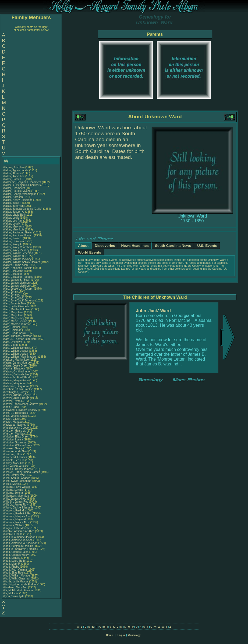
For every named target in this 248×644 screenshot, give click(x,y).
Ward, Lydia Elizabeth (16, 306)
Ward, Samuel (12, 327)
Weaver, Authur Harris (16, 398)
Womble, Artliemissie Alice (19, 531)
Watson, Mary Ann (14, 383)
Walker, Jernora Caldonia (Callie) (23, 209)
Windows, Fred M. (14, 510)
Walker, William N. (14, 256)
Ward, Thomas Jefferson (18, 336)
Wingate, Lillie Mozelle (16, 528)
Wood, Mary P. (12, 564)
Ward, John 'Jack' (13, 298)
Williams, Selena (13, 493)
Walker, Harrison (13, 197)
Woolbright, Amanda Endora (20, 584)
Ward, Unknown (13, 342)
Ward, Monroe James (16, 324)
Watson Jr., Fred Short (16, 377)
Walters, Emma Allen (15, 265)
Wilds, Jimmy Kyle (14, 475)
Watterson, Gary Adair (16, 386)
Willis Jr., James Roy (15, 505)
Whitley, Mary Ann (14, 463)
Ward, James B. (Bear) (17, 280)
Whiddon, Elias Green (16, 437)
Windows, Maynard (15, 519)
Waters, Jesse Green (16, 366)
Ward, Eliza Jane (13, 271)
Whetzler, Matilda (14, 434)
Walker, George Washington (20, 194)
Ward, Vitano (11, 345)
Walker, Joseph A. (14, 212)
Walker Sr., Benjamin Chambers (22, 182)
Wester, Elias (11, 419)
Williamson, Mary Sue (16, 496)
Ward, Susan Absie (14, 333)
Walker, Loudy (12, 224)
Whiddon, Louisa (13, 440)
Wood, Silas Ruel (13, 573)
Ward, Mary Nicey (14, 318)
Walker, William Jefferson (18, 253)
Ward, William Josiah (15, 354)
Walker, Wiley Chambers (18, 247)
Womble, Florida (13, 534)
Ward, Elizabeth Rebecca (18, 277)
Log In (121, 635)
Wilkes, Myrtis (12, 484)
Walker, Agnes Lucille (16, 170)
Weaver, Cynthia (13, 401)
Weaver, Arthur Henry (16, 395)
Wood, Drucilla (12, 558)
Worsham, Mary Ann (15, 587)
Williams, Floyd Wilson (16, 487)
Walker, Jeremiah (14, 206)
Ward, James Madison (16, 283)
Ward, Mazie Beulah (15, 321)
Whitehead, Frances (15, 457)
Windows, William (14, 525)
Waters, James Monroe (17, 363)
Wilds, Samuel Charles (17, 478)
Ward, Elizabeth (13, 274)
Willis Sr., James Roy (16, 502)
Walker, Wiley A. (13, 244)
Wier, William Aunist (15, 466)
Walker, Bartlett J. (13, 179)
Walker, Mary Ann (13, 227)
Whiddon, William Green (17, 445)
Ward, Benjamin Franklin (18, 268)
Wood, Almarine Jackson (18, 540)
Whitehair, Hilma (13, 454)
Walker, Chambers (14, 188)
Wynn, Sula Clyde (14, 596)
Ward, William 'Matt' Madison (20, 357)
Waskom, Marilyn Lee (16, 360)
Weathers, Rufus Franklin (18, 389)
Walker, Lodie (11, 218)
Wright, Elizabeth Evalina (18, 590)
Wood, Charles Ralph (16, 552)
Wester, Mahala (13, 422)
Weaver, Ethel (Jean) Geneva (21, 404)
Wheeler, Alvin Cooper (16, 428)
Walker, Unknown (14, 241)
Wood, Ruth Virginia (15, 570)
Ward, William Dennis (16, 348)
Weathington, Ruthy (15, 392)
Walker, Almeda (13, 173)
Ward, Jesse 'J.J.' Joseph (18, 289)
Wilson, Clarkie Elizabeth (18, 508)
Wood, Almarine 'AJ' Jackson (20, 543)
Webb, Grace (11, 407)
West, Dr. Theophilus (16, 413)
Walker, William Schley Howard (22, 262)
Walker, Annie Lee (14, 176)
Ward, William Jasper (16, 351)
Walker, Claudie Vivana (17, 191)
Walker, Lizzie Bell (14, 215)
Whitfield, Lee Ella (14, 460)
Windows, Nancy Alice (16, 522)
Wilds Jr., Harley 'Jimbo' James (22, 472)
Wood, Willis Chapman (17, 579)
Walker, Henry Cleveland (18, 200)
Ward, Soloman (13, 330)
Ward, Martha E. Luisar (17, 309)
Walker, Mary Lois (14, 230)
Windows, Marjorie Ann (17, 516)
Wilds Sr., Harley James (17, 469)
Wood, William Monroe (16, 576)
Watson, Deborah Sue (16, 374)
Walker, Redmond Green (18, 232)
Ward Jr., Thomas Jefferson (19, 339)
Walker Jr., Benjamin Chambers (22, 185)
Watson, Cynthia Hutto (16, 371)
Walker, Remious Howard (18, 235)
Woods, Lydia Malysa (16, 581)
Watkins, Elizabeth (14, 369)
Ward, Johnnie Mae (15, 303)
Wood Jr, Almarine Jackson (19, 537)
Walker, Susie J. (13, 238)
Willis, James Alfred (15, 499)
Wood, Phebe (11, 567)
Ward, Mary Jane (13, 312)
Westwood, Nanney (15, 425)
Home (109, 635)
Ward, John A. (11, 295)
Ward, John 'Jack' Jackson (19, 300)
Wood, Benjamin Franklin (18, 546)
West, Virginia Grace (15, 416)
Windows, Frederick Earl (17, 513)
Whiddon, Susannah (15, 442)
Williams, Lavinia (13, 490)
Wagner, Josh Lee (14, 167)
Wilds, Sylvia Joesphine (17, 481)
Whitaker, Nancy (13, 448)
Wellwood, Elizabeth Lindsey (20, 410)
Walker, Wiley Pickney (16, 250)
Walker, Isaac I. (12, 203)
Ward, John (10, 292)
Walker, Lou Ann (13, 221)
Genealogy (134, 635)
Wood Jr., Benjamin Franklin (20, 549)
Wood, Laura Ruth (14, 561)
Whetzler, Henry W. (15, 431)
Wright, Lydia (11, 593)
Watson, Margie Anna (16, 380)
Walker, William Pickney (17, 259)
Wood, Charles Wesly (16, 555)
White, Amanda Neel (15, 451)
